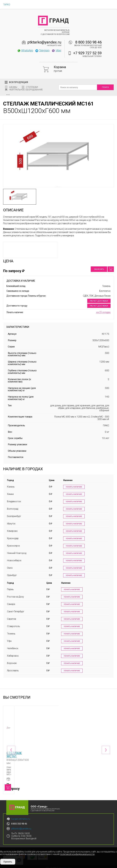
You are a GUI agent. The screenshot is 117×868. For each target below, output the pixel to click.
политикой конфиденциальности (77, 854)
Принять (8, 862)
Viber (56, 50)
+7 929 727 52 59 (87, 53)
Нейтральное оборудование (26, 90)
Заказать (99, 269)
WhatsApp (25, 50)
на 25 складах (103, 312)
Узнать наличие (73, 487)
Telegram (42, 50)
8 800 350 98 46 (88, 42)
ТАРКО (7, 5)
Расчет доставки (99, 301)
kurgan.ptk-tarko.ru (21, 817)
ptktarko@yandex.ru (44, 42)
